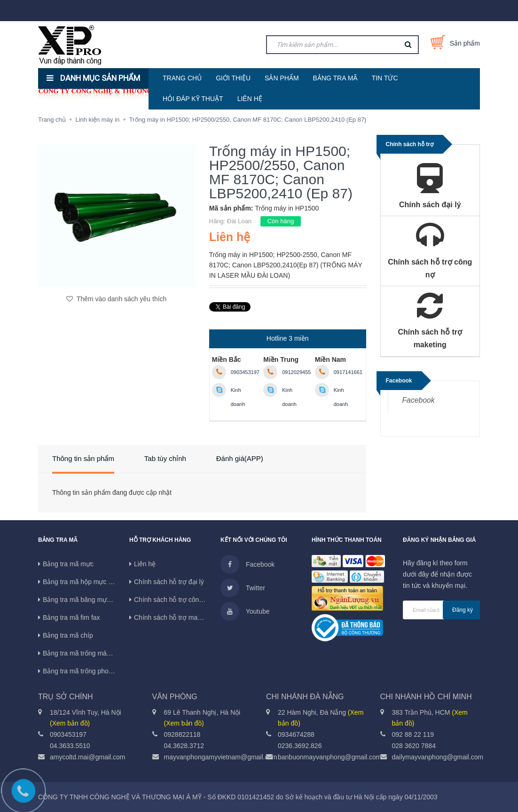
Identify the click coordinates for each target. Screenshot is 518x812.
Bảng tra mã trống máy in (80, 653)
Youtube (245, 611)
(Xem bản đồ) (70, 723)
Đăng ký (463, 610)
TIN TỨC (385, 78)
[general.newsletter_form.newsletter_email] (441, 610)
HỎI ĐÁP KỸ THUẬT (193, 99)
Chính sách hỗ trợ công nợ (173, 600)
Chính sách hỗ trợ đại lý (169, 582)
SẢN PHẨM (282, 78)
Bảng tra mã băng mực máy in (87, 600)
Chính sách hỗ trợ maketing (175, 617)
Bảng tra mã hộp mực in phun (86, 582)
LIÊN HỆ (250, 99)
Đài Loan (239, 221)
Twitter (243, 588)
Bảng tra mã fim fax (71, 617)
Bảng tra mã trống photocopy (85, 671)
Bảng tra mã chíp (68, 635)
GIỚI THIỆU (233, 78)
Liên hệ (145, 564)
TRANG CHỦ (182, 78)
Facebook (419, 400)
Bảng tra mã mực (68, 564)
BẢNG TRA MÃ (335, 78)
